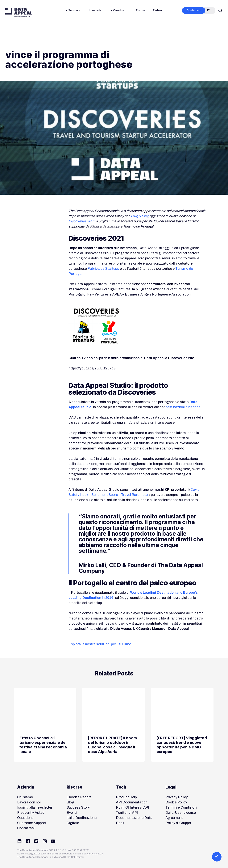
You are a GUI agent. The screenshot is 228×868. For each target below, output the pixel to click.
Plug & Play (139, 216)
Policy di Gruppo (178, 823)
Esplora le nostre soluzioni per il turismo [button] (100, 644)
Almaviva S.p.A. (95, 854)
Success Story (78, 807)
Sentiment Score (105, 495)
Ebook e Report (79, 797)
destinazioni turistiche (183, 407)
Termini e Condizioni (181, 807)
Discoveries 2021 (81, 221)
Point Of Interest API (133, 807)
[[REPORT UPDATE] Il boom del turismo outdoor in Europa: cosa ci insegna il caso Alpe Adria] (114, 725)
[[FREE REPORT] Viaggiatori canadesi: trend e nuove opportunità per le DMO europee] (182, 725)
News (36, 34)
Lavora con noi (29, 802)
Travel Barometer (135, 495)
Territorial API (127, 813)
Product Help (126, 797)
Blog (70, 802)
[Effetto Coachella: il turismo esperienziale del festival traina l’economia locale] (45, 725)
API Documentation (132, 802)
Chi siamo (25, 797)
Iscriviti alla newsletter (35, 807)
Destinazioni (17, 34)
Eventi (72, 813)
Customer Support (32, 823)
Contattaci (26, 828)
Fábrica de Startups (103, 269)
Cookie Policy (176, 802)
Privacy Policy (177, 797)
